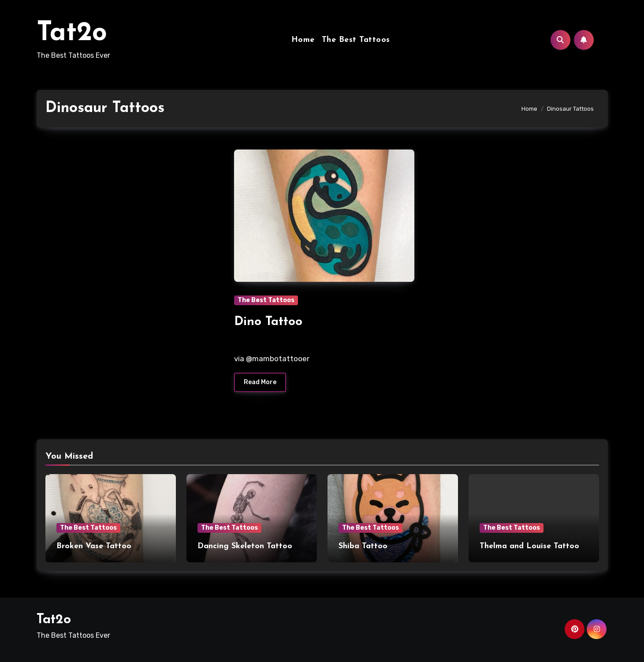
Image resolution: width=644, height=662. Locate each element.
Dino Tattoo (268, 322)
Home (303, 40)
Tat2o (72, 34)
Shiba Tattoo (363, 546)
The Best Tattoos (356, 40)
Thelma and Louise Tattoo (529, 546)
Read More (260, 382)
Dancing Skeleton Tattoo (245, 546)
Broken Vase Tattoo (94, 546)
